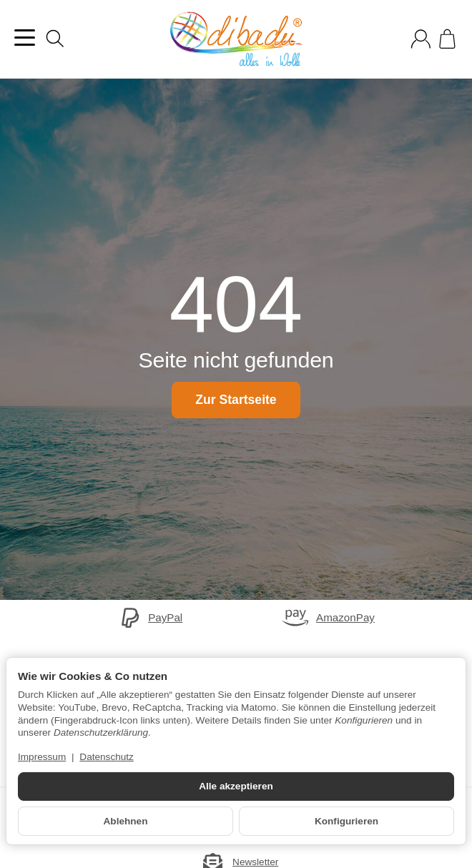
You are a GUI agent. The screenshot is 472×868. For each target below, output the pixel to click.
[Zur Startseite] (236, 39)
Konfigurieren (346, 821)
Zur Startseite (236, 400)
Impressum (42, 757)
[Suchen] (55, 39)
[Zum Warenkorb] (447, 39)
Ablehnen (126, 821)
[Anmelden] (421, 39)
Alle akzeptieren (236, 786)
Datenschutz (107, 757)
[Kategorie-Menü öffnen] (25, 38)
